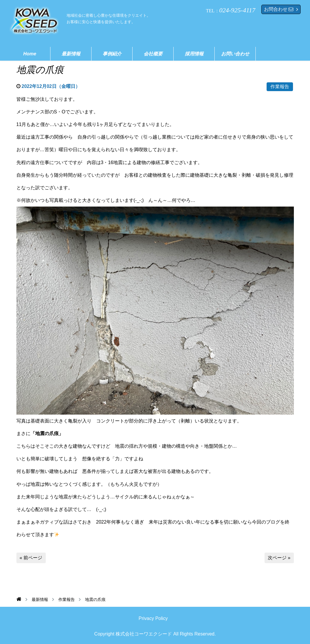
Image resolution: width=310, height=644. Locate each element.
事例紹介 (112, 54)
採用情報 (194, 54)
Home (30, 54)
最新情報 (71, 54)
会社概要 (153, 54)
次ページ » (279, 558)
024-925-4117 (237, 10)
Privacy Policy (153, 618)
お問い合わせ (235, 54)
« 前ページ (31, 558)
